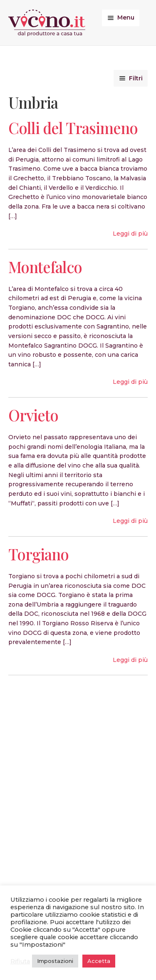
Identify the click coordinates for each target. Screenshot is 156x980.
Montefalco (45, 267)
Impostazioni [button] (55, 961)
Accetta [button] (99, 961)
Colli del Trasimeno (73, 128)
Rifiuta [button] (20, 961)
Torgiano (38, 554)
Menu (126, 17)
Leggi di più (130, 234)
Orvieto (33, 415)
